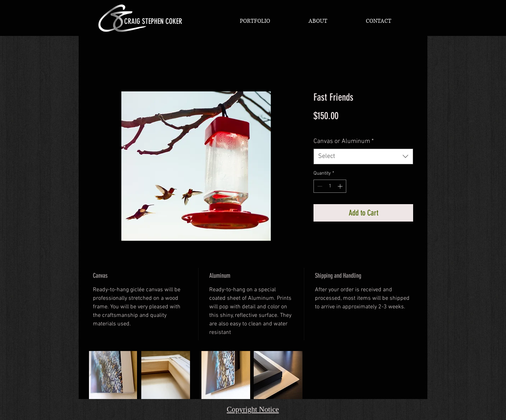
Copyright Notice (253, 409)
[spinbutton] (330, 186)
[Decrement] (319, 186)
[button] (255, 21)
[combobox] (363, 156)
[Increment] (341, 186)
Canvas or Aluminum (344, 141)
